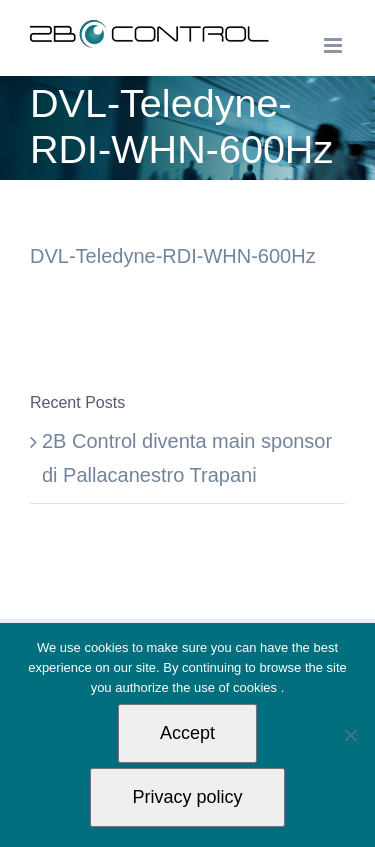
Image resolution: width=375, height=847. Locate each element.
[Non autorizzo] (350, 735)
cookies (257, 687)
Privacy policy (187, 797)
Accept (187, 733)
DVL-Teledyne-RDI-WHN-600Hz (173, 256)
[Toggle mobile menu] (334, 45)
